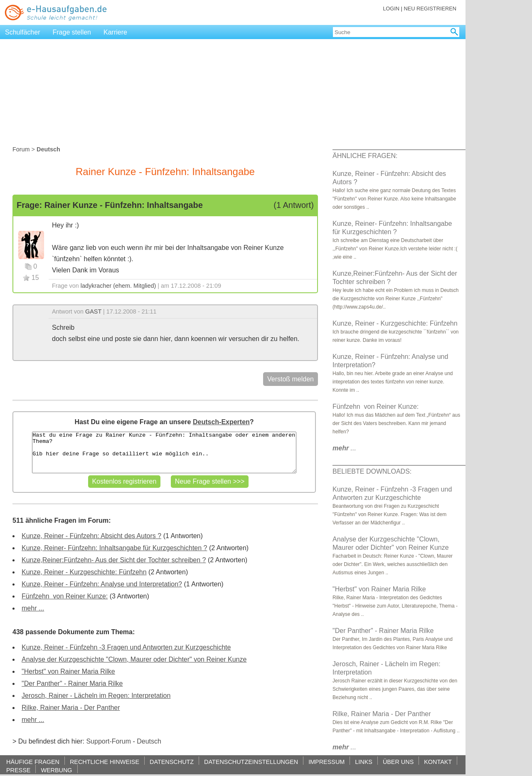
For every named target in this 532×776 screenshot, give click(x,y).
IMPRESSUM (326, 762)
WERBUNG (56, 770)
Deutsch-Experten (221, 422)
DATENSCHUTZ (172, 762)
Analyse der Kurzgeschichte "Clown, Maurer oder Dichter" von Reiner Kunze (134, 659)
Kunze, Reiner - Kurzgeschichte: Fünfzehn (84, 572)
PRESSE (18, 770)
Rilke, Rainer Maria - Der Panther (71, 708)
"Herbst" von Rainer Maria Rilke (68, 671)
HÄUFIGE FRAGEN (33, 762)
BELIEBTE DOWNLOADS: (372, 471)
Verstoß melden (291, 379)
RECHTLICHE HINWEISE (105, 762)
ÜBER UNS (398, 762)
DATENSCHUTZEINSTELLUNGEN (251, 762)
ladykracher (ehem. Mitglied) (118, 286)
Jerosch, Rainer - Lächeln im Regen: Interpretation (96, 696)
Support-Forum (108, 741)
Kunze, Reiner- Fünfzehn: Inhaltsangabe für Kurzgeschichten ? (115, 548)
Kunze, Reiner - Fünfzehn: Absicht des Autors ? (91, 536)
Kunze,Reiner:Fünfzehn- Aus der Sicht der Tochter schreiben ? (114, 560)
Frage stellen (72, 32)
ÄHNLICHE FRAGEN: (365, 156)
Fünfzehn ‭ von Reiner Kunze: (65, 596)
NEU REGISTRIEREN (430, 9)
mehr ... (33, 608)
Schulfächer (23, 32)
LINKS (364, 762)
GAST (93, 311)
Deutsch (149, 741)
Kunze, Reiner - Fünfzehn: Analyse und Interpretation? (102, 584)
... (344, 448)
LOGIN (391, 9)
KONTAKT (438, 762)
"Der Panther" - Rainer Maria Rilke (72, 683)
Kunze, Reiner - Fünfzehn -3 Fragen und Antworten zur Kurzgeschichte (126, 647)
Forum (21, 149)
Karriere (115, 32)
